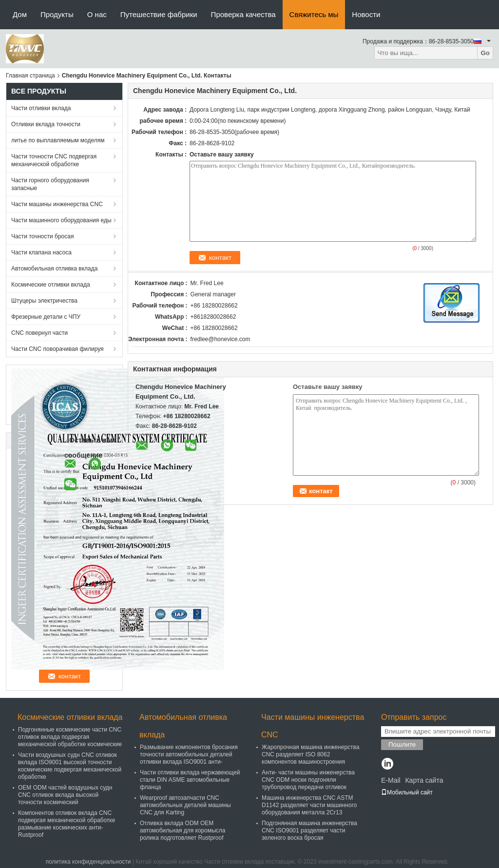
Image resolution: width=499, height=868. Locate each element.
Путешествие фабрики (159, 14)
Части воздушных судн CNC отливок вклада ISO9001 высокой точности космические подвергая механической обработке (70, 766)
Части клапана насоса (41, 252)
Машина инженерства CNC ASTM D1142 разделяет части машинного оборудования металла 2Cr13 (309, 805)
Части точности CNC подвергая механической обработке (54, 160)
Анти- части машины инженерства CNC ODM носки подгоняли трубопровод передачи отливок (308, 780)
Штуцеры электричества (44, 301)
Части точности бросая (42, 236)
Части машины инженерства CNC (57, 204)
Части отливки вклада (41, 108)
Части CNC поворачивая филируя (58, 349)
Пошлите (402, 744)
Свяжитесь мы (314, 14)
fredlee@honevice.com (221, 339)
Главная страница (30, 76)
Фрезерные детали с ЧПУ (46, 317)
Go (485, 53)
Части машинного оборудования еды (61, 220)
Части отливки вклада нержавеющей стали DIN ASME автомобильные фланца (190, 780)
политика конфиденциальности (88, 862)
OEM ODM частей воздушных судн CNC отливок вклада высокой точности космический (65, 795)
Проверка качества (243, 14)
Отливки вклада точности (46, 124)
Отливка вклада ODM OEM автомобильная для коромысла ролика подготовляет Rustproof (183, 830)
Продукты (57, 14)
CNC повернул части (39, 333)
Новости (366, 14)
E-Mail (391, 780)
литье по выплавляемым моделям (58, 140)
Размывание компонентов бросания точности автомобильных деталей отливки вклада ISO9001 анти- (189, 754)
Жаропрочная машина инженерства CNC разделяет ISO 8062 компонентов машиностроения (311, 754)
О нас (97, 14)
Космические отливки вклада (51, 285)
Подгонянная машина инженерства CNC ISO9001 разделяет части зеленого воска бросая (309, 830)
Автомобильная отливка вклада (54, 269)
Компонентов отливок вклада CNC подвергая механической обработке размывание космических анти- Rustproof (67, 824)
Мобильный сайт (407, 792)
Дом (20, 14)
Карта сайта (424, 780)
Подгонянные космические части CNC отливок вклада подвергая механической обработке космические (70, 737)
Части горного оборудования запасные (50, 184)
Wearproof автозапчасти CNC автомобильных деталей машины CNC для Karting (185, 805)
